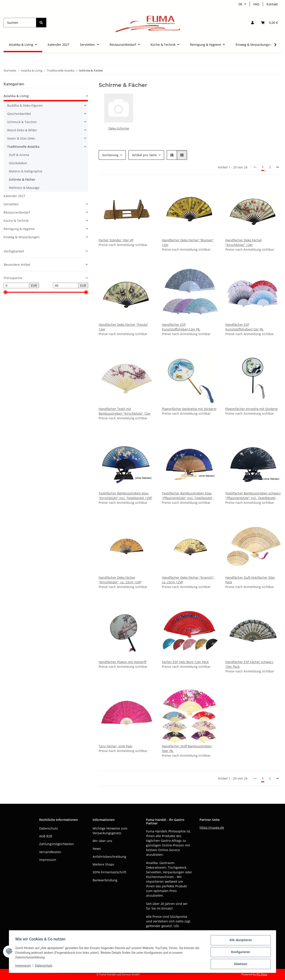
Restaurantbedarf (17, 212)
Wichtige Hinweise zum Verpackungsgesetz (110, 831)
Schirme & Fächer (22, 179)
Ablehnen (239, 964)
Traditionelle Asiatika (23, 147)
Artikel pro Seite (144, 155)
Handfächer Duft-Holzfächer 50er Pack (250, 580)
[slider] (5, 292)
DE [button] (240, 4)
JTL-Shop (262, 974)
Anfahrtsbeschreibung (109, 857)
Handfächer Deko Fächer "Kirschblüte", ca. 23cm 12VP (120, 580)
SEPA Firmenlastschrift (109, 872)
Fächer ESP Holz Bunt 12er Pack (185, 662)
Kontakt (272, 4)
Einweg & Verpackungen (22, 237)
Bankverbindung (105, 880)
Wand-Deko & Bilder (22, 130)
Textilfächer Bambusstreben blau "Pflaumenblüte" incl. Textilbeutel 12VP (187, 496)
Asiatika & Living (16, 96)
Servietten (11, 204)
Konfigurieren (239, 953)
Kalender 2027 (14, 196)
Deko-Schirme (119, 128)
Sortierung (110, 155)
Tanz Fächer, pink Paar (116, 746)
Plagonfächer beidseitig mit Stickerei (189, 409)
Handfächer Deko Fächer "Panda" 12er (123, 327)
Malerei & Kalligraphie (26, 171)
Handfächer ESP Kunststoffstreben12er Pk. (181, 327)
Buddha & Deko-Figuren (25, 105)
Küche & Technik (16, 221)
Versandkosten (50, 852)
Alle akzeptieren (239, 941)
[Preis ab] (16, 286)
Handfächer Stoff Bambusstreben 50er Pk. (187, 748)
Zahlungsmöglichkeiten (57, 844)
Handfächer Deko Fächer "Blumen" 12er (188, 242)
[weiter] (277, 167)
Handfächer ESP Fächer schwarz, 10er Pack (250, 664)
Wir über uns (102, 841)
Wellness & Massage (24, 188)
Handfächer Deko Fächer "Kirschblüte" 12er (244, 242)
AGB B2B (46, 836)
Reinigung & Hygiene (19, 229)
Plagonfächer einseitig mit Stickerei (252, 409)
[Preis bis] (66, 286)
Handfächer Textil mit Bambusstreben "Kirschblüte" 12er (125, 411)
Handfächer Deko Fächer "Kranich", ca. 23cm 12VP (188, 580)
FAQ (256, 4)
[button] (252, 23)
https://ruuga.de (212, 827)
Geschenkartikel (19, 114)
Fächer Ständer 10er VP (116, 240)
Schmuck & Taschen (22, 122)
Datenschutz (45, 966)
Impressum (24, 966)
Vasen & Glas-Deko (21, 138)
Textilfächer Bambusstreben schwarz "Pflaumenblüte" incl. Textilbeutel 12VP (253, 496)
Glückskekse (18, 163)
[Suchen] (20, 23)
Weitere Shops (103, 864)
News (97, 849)
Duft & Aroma (19, 155)
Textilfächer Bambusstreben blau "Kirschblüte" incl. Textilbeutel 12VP (125, 496)
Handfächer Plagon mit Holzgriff (122, 662)
